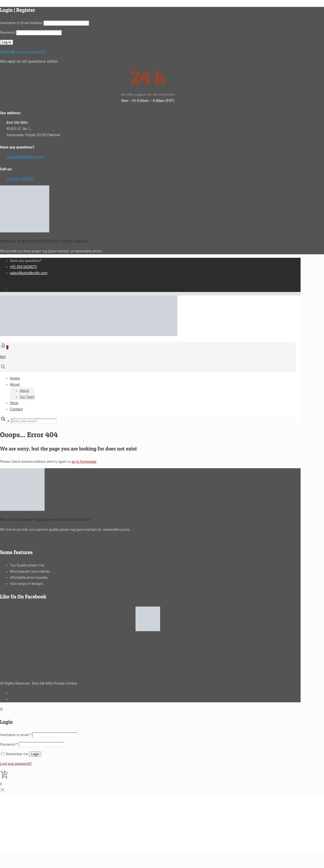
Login (35, 754)
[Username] (55, 735)
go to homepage (84, 462)
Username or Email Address (21, 23)
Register (6, 52)
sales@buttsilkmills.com (25, 157)
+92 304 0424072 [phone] (23, 267)
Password (8, 32)
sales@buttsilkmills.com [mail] (29, 273)
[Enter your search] (34, 421)
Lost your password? (29, 52)
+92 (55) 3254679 (20, 179)
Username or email (16, 735)
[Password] (41, 745)
